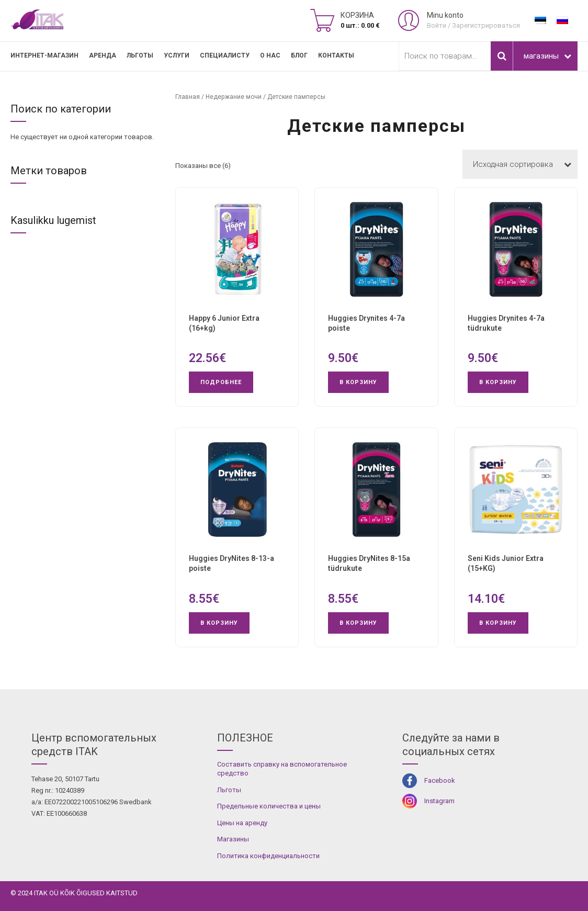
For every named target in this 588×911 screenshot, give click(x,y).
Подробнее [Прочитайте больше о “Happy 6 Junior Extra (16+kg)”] (221, 382)
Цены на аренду (242, 823)
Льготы (140, 55)
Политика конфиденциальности (268, 856)
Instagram (439, 801)
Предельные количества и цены (269, 806)
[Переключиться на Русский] (562, 20)
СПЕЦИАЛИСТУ (225, 55)
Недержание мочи (234, 97)
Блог (299, 55)
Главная (188, 97)
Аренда (103, 55)
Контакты (336, 55)
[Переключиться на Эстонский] (540, 20)
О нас (270, 55)
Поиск (502, 56)
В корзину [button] (358, 382)
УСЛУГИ (177, 55)
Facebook (440, 780)
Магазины (233, 839)
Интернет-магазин (44, 55)
